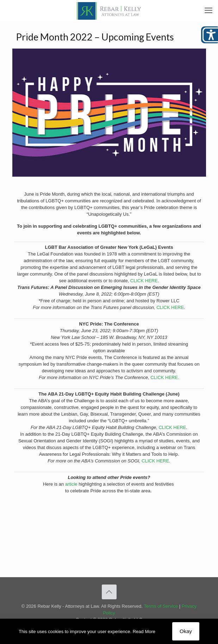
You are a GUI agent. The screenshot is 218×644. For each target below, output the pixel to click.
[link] (109, 11)
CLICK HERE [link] (144, 281)
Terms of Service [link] (161, 606)
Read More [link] (144, 632)
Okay (186, 631)
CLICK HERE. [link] (165, 377)
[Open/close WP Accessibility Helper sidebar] (210, 35)
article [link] (71, 484)
